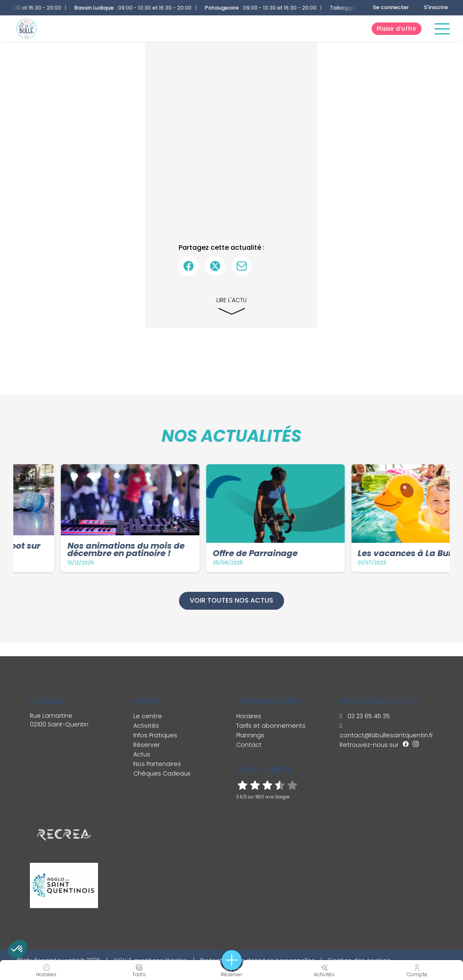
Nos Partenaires (157, 764)
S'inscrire (436, 7)
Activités (146, 726)
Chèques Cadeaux (162, 773)
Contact (249, 745)
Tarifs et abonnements (271, 726)
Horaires (249, 716)
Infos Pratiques (155, 735)
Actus (142, 754)
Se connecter (391, 7)
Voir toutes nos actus (231, 600)
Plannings (250, 735)
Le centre (148, 716)
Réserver (147, 745)
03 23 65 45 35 (365, 716)
